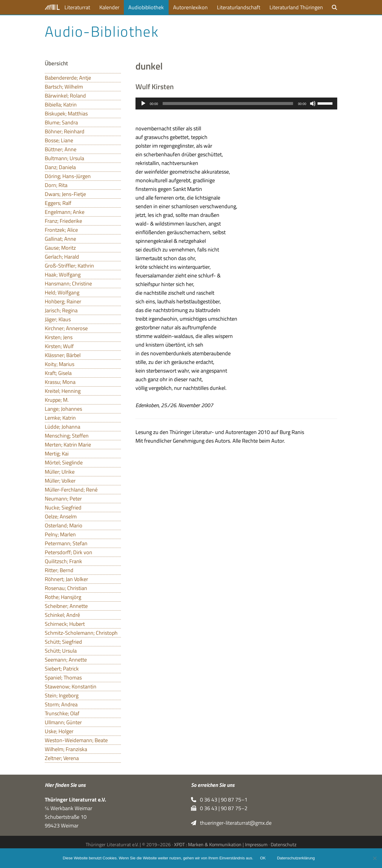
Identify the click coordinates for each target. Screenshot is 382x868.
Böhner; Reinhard (65, 131)
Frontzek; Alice (61, 230)
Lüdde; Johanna (63, 427)
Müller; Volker (60, 481)
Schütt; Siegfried (63, 642)
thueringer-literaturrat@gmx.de (231, 823)
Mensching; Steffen (67, 436)
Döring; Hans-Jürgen (68, 176)
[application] (236, 104)
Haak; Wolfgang (63, 275)
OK (263, 858)
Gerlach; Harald (62, 257)
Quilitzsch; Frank (63, 561)
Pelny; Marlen (60, 534)
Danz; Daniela (60, 167)
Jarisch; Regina (61, 310)
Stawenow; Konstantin (71, 686)
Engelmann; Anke (65, 212)
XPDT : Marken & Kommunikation (208, 844)
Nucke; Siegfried (63, 508)
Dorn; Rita (56, 185)
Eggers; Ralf (58, 203)
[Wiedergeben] (143, 104)
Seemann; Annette (66, 660)
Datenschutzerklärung (296, 858)
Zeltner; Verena (62, 758)
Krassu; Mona (60, 382)
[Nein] (375, 858)
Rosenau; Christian (66, 588)
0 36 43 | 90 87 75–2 (219, 808)
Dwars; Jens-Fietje (65, 194)
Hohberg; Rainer (63, 301)
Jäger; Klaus (58, 319)
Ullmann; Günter (63, 722)
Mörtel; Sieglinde (64, 462)
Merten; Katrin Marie (68, 445)
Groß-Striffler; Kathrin (69, 266)
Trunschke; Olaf (62, 713)
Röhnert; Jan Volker (66, 579)
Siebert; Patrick (62, 669)
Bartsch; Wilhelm (64, 87)
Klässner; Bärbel (63, 355)
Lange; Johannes (63, 409)
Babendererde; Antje (68, 78)
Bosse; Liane (59, 140)
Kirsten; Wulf (59, 346)
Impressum (256, 844)
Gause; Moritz (60, 248)
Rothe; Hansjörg (63, 597)
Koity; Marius (60, 364)
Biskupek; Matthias (66, 113)
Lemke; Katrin (60, 418)
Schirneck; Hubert (65, 624)
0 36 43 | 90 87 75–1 (219, 800)
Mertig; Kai (57, 454)
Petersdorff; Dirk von (68, 552)
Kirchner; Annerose (66, 328)
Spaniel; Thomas (63, 678)
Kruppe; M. (57, 400)
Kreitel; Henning (63, 391)
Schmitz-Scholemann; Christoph (81, 633)
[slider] (228, 104)
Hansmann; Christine (68, 284)
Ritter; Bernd (59, 570)
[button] (335, 7)
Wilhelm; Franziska (66, 749)
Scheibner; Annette (66, 606)
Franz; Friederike (63, 221)
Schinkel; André (62, 615)
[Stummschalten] (313, 104)
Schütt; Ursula (61, 651)
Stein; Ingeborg (62, 695)
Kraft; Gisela (58, 373)
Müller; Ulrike (60, 472)
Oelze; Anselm (61, 516)
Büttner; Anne (61, 149)
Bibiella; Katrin (61, 105)
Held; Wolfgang (62, 292)
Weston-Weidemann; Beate (76, 740)
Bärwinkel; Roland (65, 96)
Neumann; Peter (63, 499)
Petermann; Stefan (66, 543)
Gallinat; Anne (60, 239)
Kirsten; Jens (59, 337)
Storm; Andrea (61, 704)
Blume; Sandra (61, 122)
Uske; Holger (59, 731)
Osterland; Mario (64, 525)
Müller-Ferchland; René (71, 490)
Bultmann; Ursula (64, 158)
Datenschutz (284, 844)
